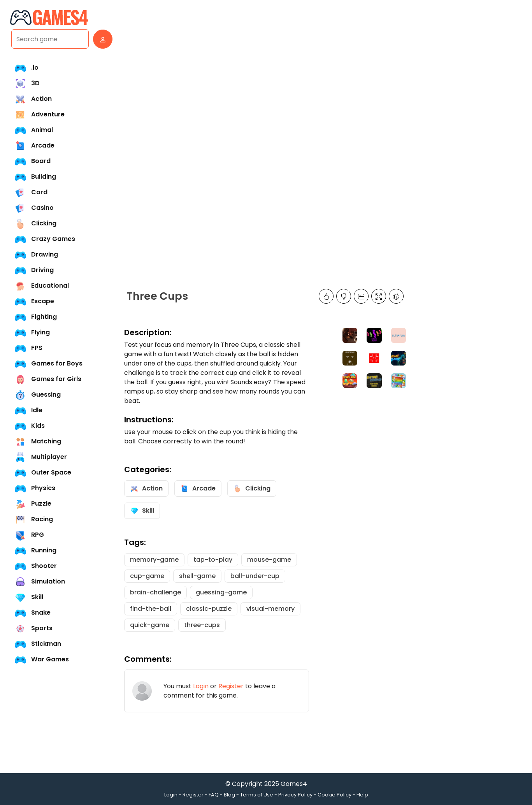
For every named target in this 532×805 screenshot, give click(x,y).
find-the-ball (151, 609)
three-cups (202, 625)
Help (362, 795)
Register (231, 686)
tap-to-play (213, 560)
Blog (229, 795)
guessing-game (221, 592)
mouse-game (269, 560)
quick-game (150, 625)
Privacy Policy (295, 795)
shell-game (197, 576)
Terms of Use (257, 795)
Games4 (294, 784)
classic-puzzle (209, 609)
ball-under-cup (255, 576)
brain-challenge (155, 592)
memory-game (154, 560)
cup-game (147, 576)
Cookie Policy (334, 795)
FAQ (214, 795)
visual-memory (270, 609)
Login (201, 686)
